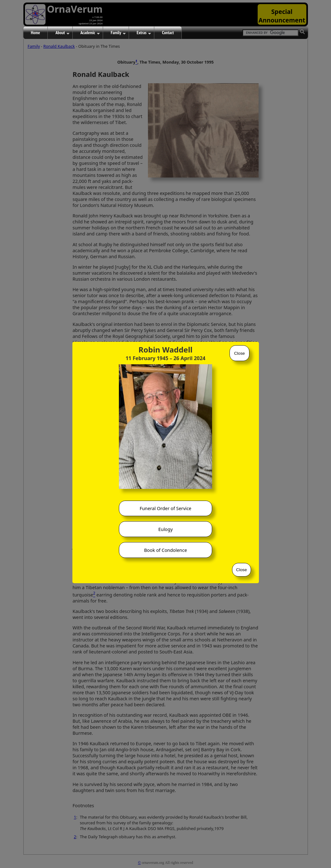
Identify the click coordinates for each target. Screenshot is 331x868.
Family (118, 33)
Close (239, 353)
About (62, 33)
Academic (90, 33)
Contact (168, 33)
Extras (144, 33)
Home (36, 33)
